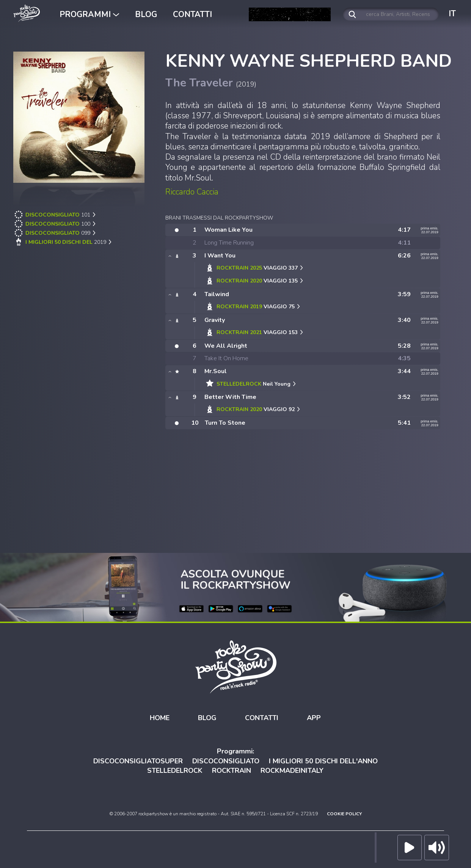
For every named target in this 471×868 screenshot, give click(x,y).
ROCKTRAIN (232, 770)
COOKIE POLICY (344, 813)
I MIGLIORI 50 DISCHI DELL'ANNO (323, 760)
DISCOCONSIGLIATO (226, 760)
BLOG (146, 14)
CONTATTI (192, 14)
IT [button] (452, 14)
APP (314, 717)
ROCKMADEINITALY (292, 770)
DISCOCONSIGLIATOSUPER (138, 760)
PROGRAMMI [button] (89, 14)
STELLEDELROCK (175, 770)
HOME (160, 717)
